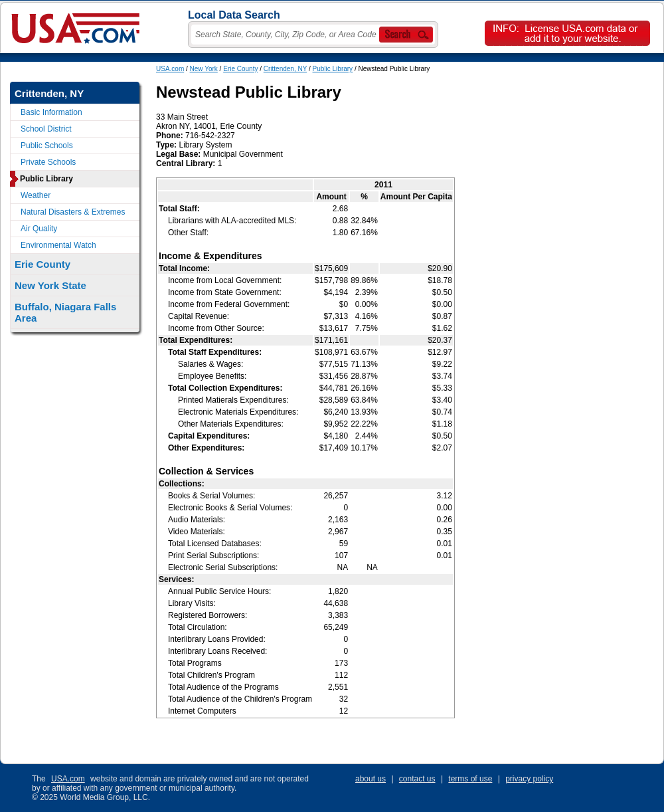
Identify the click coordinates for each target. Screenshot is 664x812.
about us (371, 779)
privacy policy (529, 779)
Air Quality (39, 229)
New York (204, 69)
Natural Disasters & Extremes (73, 212)
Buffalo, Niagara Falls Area (65, 312)
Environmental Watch (58, 245)
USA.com (170, 69)
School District (46, 129)
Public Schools (47, 146)
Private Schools (48, 162)
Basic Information (51, 112)
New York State (50, 285)
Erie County (240, 69)
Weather (36, 195)
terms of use (470, 779)
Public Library (333, 69)
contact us (417, 779)
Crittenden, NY (285, 69)
